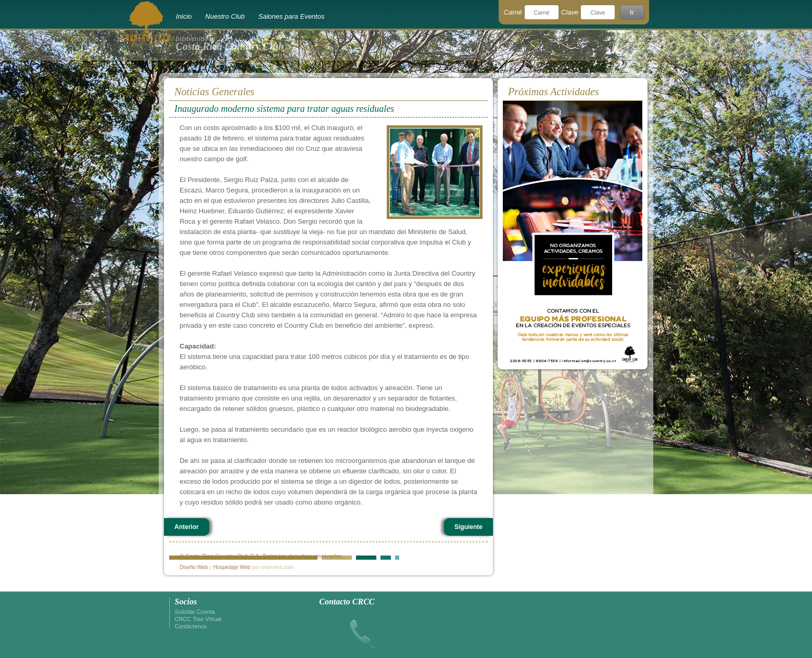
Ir (632, 12)
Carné (513, 12)
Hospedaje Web (232, 567)
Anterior (187, 527)
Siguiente (468, 527)
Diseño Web (194, 567)
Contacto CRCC (347, 602)
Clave (570, 12)
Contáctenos (191, 626)
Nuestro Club (225, 16)
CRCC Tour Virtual (198, 619)
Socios (186, 602)
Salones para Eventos (291, 16)
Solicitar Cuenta (195, 612)
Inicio (184, 16)
